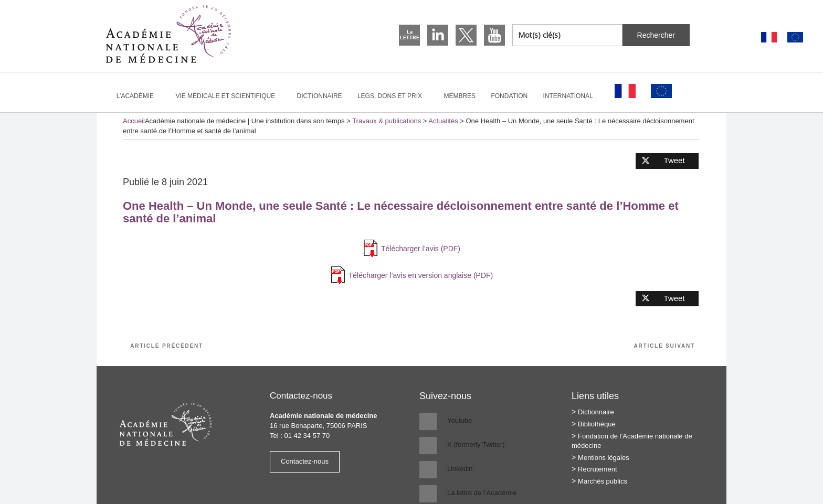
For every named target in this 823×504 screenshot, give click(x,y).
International (573, 96)
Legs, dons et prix (394, 96)
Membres (460, 96)
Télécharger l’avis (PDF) (421, 249)
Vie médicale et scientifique (230, 96)
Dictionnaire (320, 96)
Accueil (134, 121)
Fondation (509, 96)
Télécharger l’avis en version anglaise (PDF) (421, 275)
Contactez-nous (305, 461)
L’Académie (140, 96)
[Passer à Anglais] (795, 37)
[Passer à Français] (769, 37)
